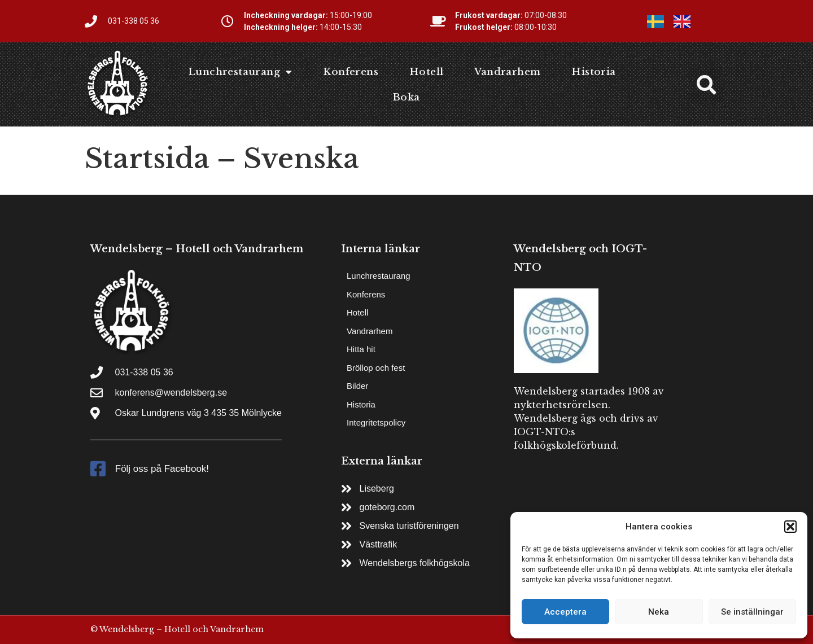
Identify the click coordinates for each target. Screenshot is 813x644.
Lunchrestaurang (240, 72)
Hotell (426, 72)
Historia (593, 72)
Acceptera (565, 612)
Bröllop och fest (376, 368)
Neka (659, 612)
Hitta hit (361, 349)
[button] (790, 527)
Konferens (351, 72)
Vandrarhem (507, 72)
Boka (406, 97)
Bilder (357, 386)
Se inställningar (752, 612)
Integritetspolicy (376, 422)
